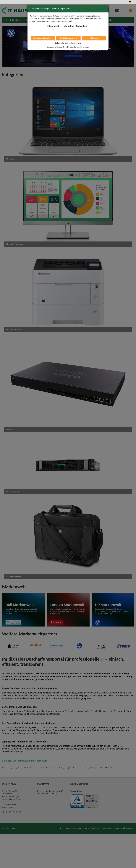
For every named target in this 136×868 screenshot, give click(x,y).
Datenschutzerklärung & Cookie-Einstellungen (63, 47)
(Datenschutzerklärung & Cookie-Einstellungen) (54, 21)
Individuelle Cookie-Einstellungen (68, 43)
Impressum (85, 47)
